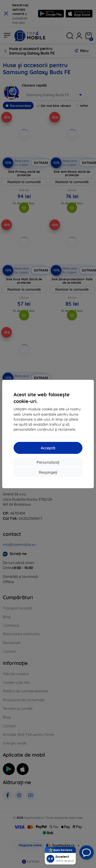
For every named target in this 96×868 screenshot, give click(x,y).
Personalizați (48, 462)
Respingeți (48, 472)
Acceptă (48, 448)
